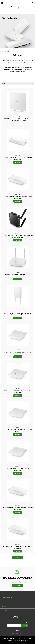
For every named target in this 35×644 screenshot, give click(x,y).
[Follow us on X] (21, 634)
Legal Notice (10, 641)
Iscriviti (25, 625)
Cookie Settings (17, 642)
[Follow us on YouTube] (13, 634)
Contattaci (18, 586)
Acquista (18, 162)
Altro (18, 558)
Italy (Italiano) (23, 8)
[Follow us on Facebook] (9, 634)
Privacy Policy (25, 641)
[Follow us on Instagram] (24, 634)
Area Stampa (5, 602)
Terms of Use (17, 641)
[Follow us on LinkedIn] (17, 634)
